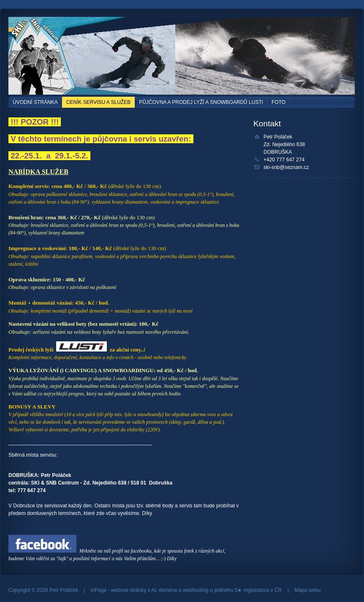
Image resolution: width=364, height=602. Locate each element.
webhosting (196, 590)
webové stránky (129, 590)
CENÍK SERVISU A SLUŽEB (99, 102)
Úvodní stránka (35, 102)
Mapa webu (307, 590)
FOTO (278, 102)
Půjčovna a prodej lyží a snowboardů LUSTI (201, 102)
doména (168, 590)
